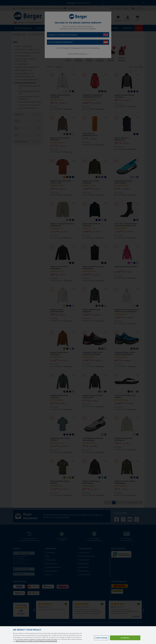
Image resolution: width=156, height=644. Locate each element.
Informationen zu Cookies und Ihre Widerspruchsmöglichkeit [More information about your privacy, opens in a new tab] (36, 641)
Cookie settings (101, 638)
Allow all (125, 638)
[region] (78, 635)
